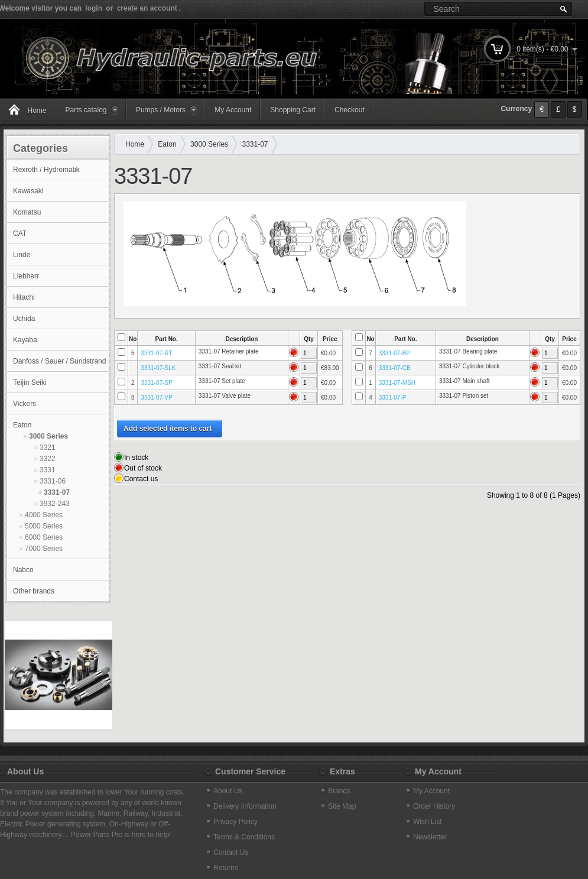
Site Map (342, 806)
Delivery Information (245, 806)
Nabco (23, 570)
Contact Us (231, 852)
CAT (20, 233)
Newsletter (430, 837)
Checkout (350, 110)
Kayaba (25, 340)
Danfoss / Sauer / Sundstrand (59, 361)
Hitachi (24, 297)
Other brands (34, 591)
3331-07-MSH (397, 383)
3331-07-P (393, 398)
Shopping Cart (293, 110)
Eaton (22, 425)
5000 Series (44, 526)
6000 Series (44, 537)
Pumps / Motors (161, 110)
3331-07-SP (156, 383)
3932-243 (55, 504)
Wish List (428, 822)
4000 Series (44, 515)
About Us (228, 791)
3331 (48, 470)
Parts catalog (86, 110)
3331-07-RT (156, 353)
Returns (226, 868)
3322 (48, 459)
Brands (339, 791)
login (94, 8)
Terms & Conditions (244, 837)
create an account (147, 8)
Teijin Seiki (30, 382)
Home (135, 144)
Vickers (25, 404)
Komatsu (27, 212)
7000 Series (44, 549)
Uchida (24, 319)
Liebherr (26, 276)
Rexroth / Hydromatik (46, 170)
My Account (233, 110)
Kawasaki (28, 191)
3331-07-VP (156, 398)
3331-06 (53, 481)
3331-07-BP (394, 353)
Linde (22, 255)
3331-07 (57, 492)
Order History (434, 806)
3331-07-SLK (158, 368)
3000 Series (48, 436)
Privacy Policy (235, 822)
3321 (48, 447)
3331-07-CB (395, 368)
